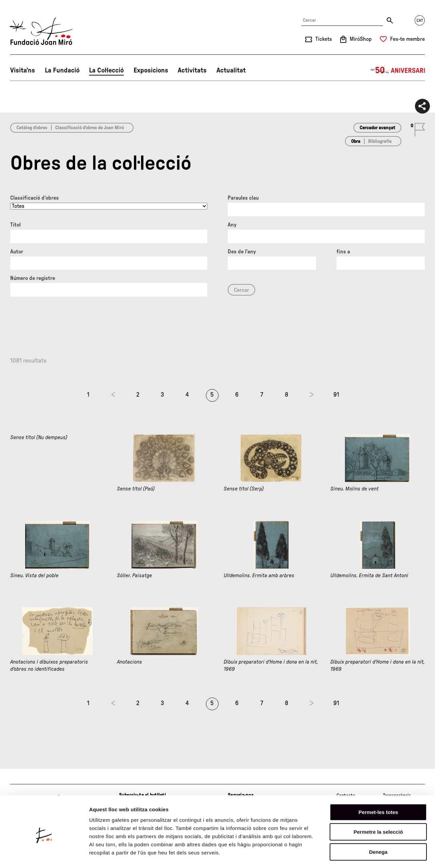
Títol (15, 225)
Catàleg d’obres (32, 128)
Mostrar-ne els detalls (391, 855)
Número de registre (33, 278)
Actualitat (231, 70)
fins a (343, 252)
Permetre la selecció (378, 805)
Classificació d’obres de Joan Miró (89, 128)
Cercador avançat (377, 128)
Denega (378, 825)
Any (232, 225)
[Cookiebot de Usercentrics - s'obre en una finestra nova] (44, 855)
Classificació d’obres (34, 198)
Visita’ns (23, 70)
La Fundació (62, 70)
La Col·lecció (106, 70)
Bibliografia (380, 141)
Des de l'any (242, 252)
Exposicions (151, 70)
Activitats (192, 70)
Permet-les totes (378, 785)
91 (336, 395)
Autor (17, 252)
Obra (356, 141)
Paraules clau (243, 198)
